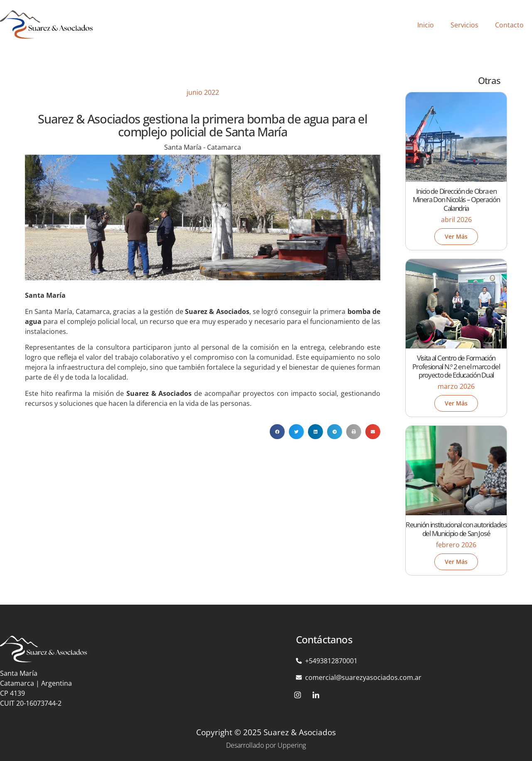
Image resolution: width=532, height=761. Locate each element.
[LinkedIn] (316, 695)
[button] (277, 432)
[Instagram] (298, 695)
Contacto (509, 25)
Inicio (426, 25)
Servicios (464, 25)
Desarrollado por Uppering (266, 745)
